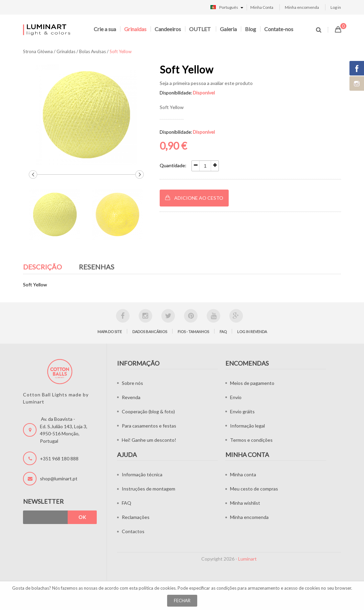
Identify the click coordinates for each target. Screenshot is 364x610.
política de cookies (157, 588)
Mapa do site (110, 332)
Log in (336, 7)
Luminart (247, 559)
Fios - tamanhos (193, 332)
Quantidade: (173, 165)
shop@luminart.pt (59, 478)
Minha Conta (262, 7)
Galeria (228, 29)
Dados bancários (150, 332)
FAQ (223, 332)
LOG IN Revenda (252, 332)
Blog (251, 29)
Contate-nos (279, 29)
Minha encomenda (302, 7)
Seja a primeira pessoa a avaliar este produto (206, 83)
